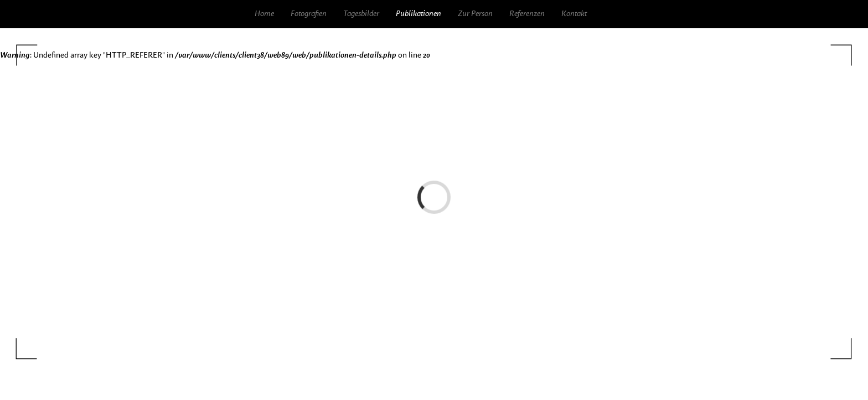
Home (264, 14)
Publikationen (418, 14)
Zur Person (475, 14)
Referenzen (527, 14)
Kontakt (574, 14)
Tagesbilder (361, 14)
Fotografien (309, 14)
